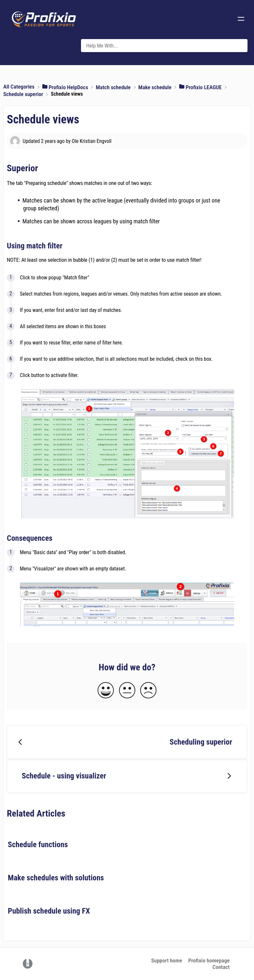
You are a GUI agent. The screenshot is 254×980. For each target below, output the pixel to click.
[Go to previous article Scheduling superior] (127, 742)
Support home (167, 960)
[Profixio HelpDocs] (66, 87)
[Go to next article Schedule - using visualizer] (127, 776)
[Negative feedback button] (148, 691)
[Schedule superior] (24, 94)
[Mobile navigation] (241, 20)
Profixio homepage (209, 960)
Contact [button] (221, 967)
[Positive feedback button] (106, 691)
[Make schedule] (155, 87)
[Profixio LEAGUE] (201, 87)
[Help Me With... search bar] (164, 46)
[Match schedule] (114, 87)
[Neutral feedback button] (127, 691)
